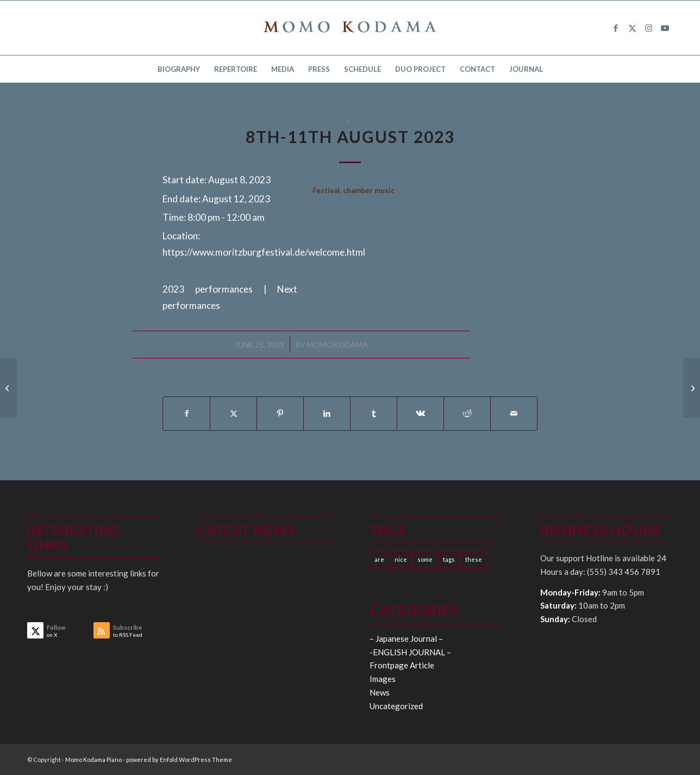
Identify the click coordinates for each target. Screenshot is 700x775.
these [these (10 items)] (474, 559)
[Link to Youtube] (665, 28)
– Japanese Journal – (406, 638)
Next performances (397, 118)
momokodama (337, 345)
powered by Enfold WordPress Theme (179, 759)
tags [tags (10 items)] (449, 559)
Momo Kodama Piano (93, 759)
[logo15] (350, 28)
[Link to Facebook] (616, 28)
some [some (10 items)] (425, 559)
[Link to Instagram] (648, 28)
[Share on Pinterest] (280, 413)
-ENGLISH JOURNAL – (410, 652)
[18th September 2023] (692, 388)
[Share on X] (233, 413)
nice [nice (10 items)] (401, 559)
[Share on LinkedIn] (327, 413)
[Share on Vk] (420, 413)
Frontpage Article (402, 665)
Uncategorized (396, 706)
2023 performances (302, 118)
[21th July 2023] (8, 388)
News (380, 692)
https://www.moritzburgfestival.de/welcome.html (264, 271)
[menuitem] (179, 69)
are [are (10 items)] (379, 559)
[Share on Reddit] (467, 413)
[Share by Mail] (514, 413)
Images (383, 679)
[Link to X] (632, 28)
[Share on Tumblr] (374, 413)
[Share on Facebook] (186, 413)
